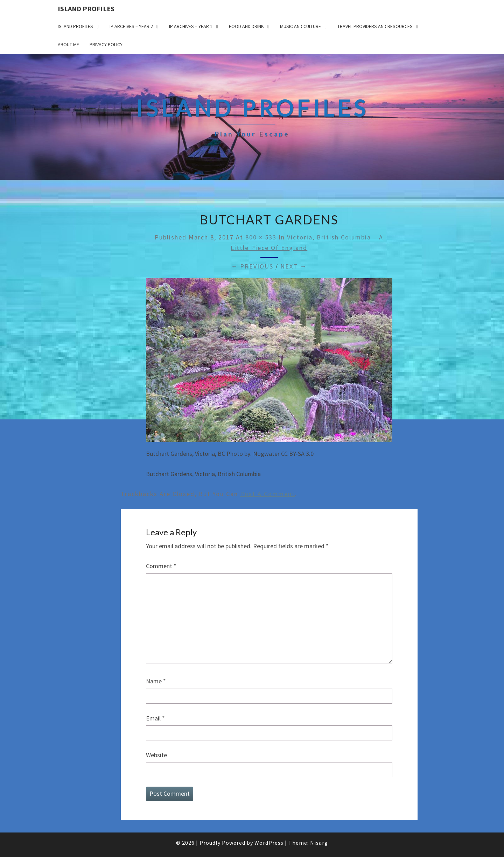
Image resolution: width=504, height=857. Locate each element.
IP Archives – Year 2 (131, 26)
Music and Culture (300, 26)
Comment (161, 566)
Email (155, 718)
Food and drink (246, 26)
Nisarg (319, 843)
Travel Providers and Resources (375, 26)
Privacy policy (106, 44)
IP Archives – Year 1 (191, 26)
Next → (294, 266)
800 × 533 (261, 237)
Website (156, 755)
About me (68, 44)
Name (156, 681)
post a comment (268, 494)
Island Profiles (86, 9)
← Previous (252, 266)
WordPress (269, 843)
